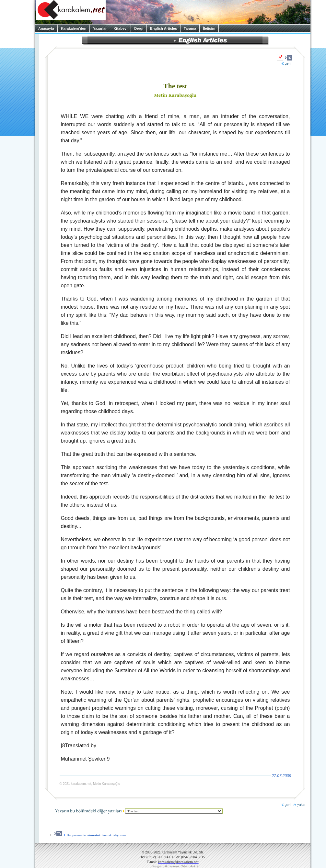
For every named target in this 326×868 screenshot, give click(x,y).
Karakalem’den (74, 28)
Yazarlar (100, 28)
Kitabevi (120, 28)
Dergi (139, 28)
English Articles (163, 28)
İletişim (209, 28)
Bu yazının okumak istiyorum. (91, 835)
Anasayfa (46, 28)
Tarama (190, 28)
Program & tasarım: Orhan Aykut (175, 866)
